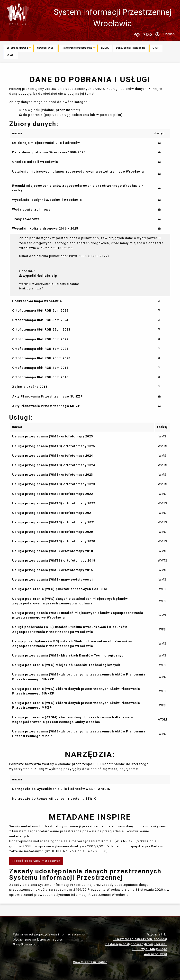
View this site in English (90, 962)
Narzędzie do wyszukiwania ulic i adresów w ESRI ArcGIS (61, 789)
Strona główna (18, 48)
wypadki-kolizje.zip (38, 276)
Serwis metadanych (25, 826)
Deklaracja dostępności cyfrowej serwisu (136, 944)
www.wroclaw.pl (155, 954)
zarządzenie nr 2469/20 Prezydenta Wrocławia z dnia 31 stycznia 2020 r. (107, 890)
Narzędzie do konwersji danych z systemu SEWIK (54, 799)
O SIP (156, 48)
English (169, 34)
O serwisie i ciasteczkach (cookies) (140, 939)
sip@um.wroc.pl (27, 944)
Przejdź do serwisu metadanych (36, 861)
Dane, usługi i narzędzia (131, 48)
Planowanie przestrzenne (77, 48)
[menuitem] (18, 48)
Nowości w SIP (46, 48)
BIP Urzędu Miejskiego (150, 949)
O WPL (11, 55)
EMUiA (105, 48)
